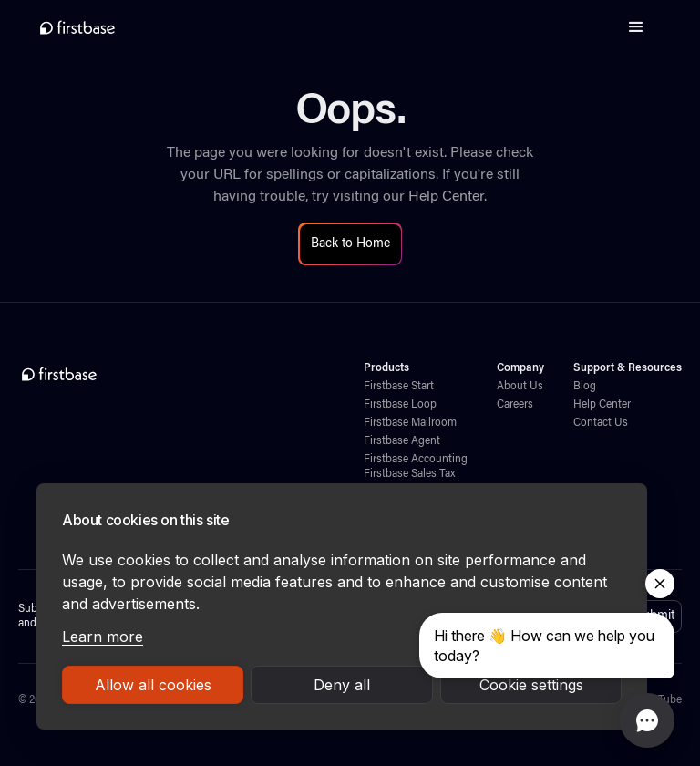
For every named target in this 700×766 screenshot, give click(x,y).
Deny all (342, 685)
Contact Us (601, 423)
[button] (636, 27)
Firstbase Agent (402, 441)
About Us (520, 387)
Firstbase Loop (400, 405)
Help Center (446, 197)
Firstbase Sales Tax (409, 474)
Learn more (103, 637)
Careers (515, 405)
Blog (585, 387)
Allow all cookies (153, 685)
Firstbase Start (399, 387)
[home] (77, 27)
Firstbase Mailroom (410, 423)
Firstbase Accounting (416, 460)
